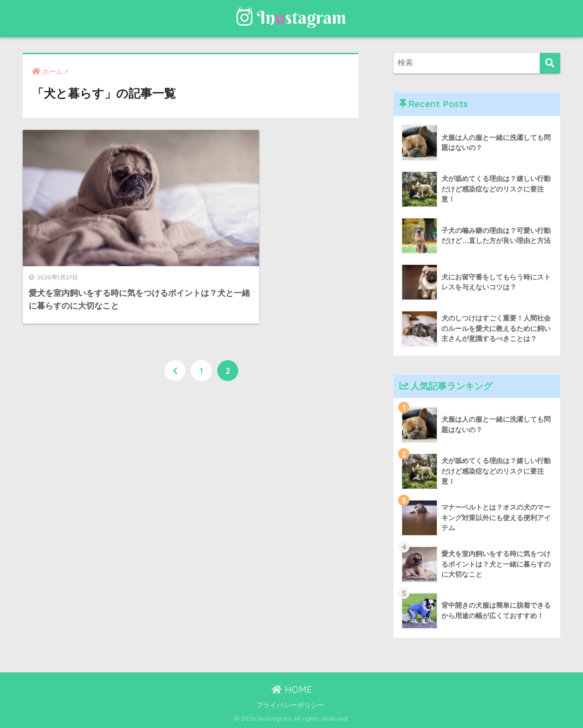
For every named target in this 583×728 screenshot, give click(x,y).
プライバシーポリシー (290, 705)
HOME (292, 689)
